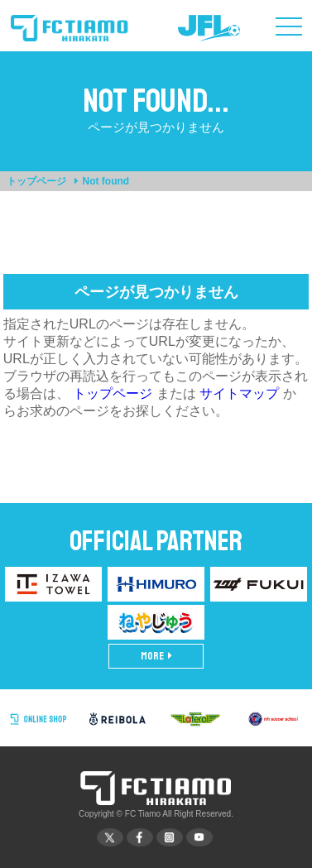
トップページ (36, 181)
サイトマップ (239, 393)
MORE (156, 656)
